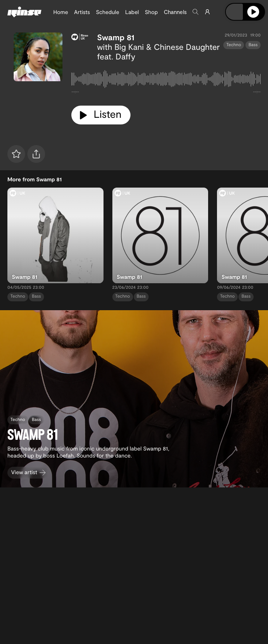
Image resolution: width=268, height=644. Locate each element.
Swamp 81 (116, 37)
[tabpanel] (166, 80)
